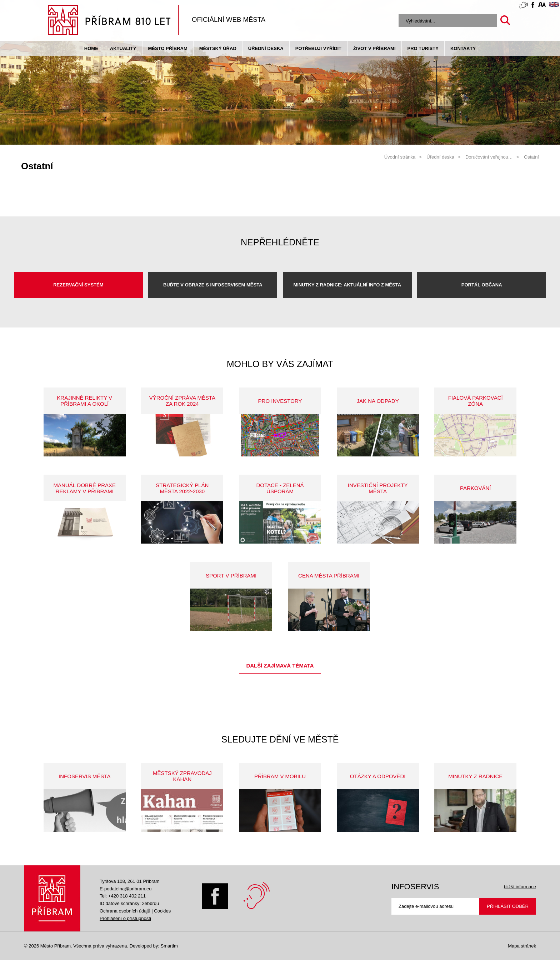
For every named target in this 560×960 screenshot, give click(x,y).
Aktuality (123, 48)
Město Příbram (168, 48)
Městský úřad (218, 48)
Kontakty (463, 48)
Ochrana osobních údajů (125, 911)
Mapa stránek (522, 946)
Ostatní (531, 157)
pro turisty (423, 48)
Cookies (162, 911)
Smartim (169, 946)
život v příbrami (374, 48)
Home (91, 48)
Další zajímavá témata (280, 666)
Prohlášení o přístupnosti (125, 918)
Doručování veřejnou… (489, 157)
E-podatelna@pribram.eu (126, 889)
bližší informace (520, 887)
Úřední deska (266, 48)
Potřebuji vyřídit (318, 48)
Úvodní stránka (400, 157)
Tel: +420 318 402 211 (123, 896)
